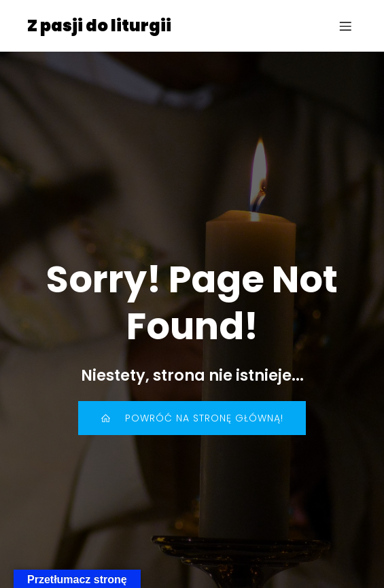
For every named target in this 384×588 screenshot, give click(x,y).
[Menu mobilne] (345, 26)
